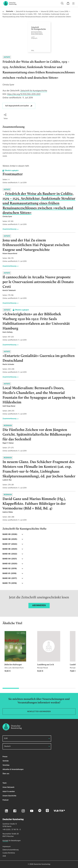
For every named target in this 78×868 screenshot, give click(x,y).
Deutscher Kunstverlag (42, 864)
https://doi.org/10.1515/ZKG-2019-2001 (24, 94)
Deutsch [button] (7, 746)
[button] (5, 115)
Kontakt (5, 841)
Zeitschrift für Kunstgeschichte (27, 12)
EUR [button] (6, 738)
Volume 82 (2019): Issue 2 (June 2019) (54, 12)
